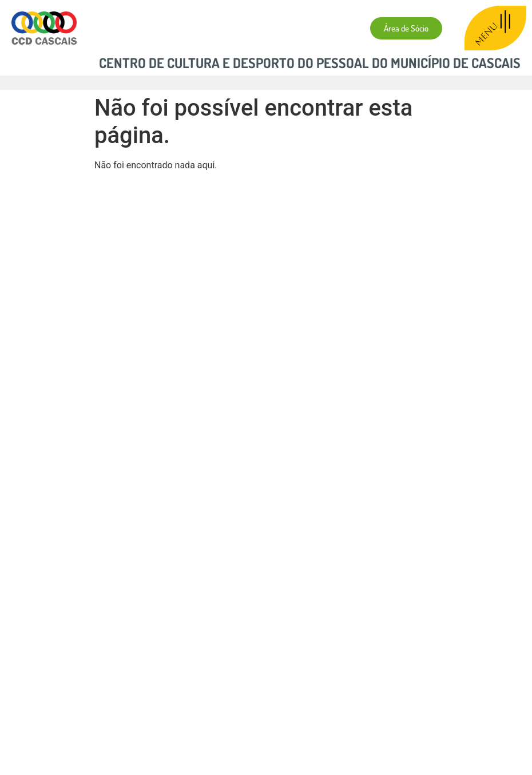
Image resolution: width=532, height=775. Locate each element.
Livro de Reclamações (420, 709)
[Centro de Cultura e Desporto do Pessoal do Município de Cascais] (266, 577)
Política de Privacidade (114, 709)
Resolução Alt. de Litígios (312, 709)
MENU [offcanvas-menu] (495, 28)
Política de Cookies (211, 709)
